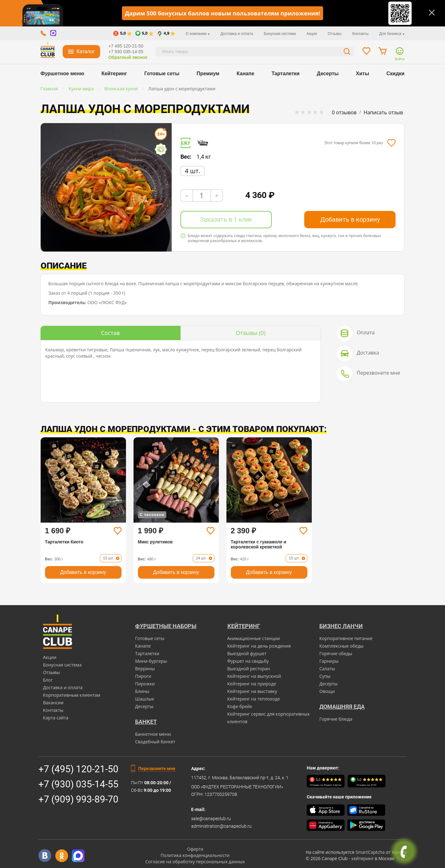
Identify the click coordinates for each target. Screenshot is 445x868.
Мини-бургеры (151, 661)
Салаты (327, 669)
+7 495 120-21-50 (126, 46)
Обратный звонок (128, 57)
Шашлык (145, 699)
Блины (142, 691)
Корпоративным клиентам (72, 695)
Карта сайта (56, 718)
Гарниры (329, 661)
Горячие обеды (336, 653)
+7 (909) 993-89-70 (78, 799)
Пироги (143, 676)
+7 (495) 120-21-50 (78, 769)
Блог (48, 680)
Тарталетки (285, 74)
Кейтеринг (114, 74)
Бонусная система (280, 34)
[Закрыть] (432, 13)
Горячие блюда (336, 719)
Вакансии (53, 703)
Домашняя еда (342, 707)
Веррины (145, 669)
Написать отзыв (383, 112)
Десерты (328, 74)
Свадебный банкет (155, 742)
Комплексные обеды (341, 646)
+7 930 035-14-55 (126, 52)
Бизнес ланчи (341, 626)
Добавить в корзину (350, 219)
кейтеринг (363, 858)
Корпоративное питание (346, 638)
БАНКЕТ (146, 722)
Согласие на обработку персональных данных (195, 862)
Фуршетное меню (63, 74)
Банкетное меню (153, 734)
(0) (251, 333)
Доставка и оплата (237, 34)
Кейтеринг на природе (252, 684)
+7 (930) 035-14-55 (78, 784)
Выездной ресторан (249, 669)
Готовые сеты (162, 74)
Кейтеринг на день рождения (259, 646)
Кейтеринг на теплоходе (254, 699)
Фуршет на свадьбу (248, 661)
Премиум (208, 74)
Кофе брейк (240, 706)
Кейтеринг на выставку (252, 691)
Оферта (195, 849)
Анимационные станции (254, 638)
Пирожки (145, 684)
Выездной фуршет (247, 653)
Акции (312, 34)
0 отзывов (344, 112)
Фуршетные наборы (166, 626)
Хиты (362, 74)
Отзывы (335, 34)
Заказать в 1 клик (226, 219)
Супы (325, 676)
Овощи (327, 691)
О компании (198, 34)
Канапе (245, 74)
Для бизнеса (392, 34)
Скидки (395, 74)
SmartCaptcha (370, 852)
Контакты (360, 34)
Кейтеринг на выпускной (254, 676)
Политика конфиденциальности (195, 855)
